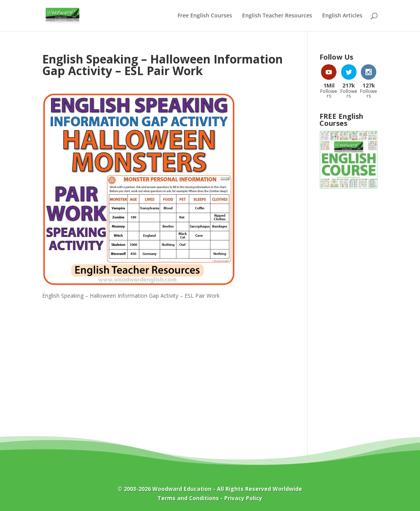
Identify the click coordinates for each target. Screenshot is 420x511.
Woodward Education (182, 489)
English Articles (342, 16)
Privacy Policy (243, 498)
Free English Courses (205, 16)
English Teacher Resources (277, 16)
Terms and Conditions (188, 498)
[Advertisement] (349, 319)
